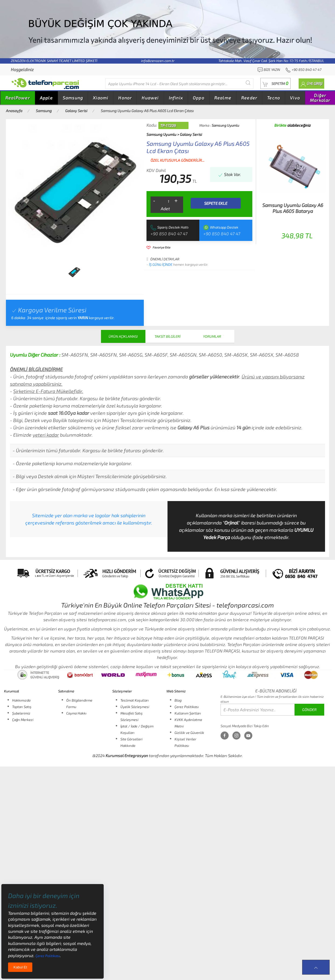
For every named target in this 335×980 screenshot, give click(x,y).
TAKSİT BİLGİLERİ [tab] (167, 336)
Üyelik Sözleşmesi (135, 707)
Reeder (249, 98)
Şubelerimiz (21, 713)
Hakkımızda (21, 700)
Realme (223, 98)
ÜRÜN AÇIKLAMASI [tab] (123, 336)
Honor (125, 98)
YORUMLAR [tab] (212, 336)
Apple (46, 98)
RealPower (18, 98)
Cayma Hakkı (76, 713)
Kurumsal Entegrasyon (127, 755)
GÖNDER (309, 710)
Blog (178, 700)
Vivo (295, 98)
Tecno (274, 98)
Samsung (73, 98)
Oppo (199, 98)
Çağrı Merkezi (23, 720)
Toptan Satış (22, 707)
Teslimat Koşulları (135, 700)
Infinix (176, 98)
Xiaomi (101, 98)
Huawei (150, 98)
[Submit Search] (248, 83)
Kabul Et (20, 967)
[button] (275, 83)
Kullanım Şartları (188, 713)
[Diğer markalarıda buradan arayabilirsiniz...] (179, 84)
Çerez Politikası (187, 707)
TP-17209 (168, 125)
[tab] (74, 272)
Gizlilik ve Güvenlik (189, 733)
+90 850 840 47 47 (169, 234)
